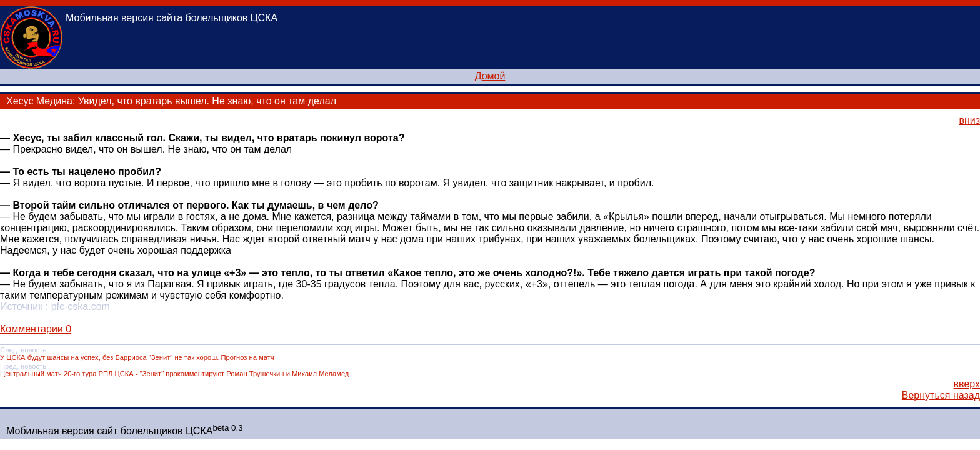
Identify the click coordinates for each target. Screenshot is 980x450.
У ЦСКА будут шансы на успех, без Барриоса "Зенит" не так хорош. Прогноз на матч (137, 357)
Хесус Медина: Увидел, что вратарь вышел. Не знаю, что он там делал (171, 101)
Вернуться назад (941, 395)
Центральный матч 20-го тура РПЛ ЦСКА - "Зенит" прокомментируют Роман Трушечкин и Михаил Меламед (174, 374)
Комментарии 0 (36, 329)
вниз (969, 120)
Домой (490, 76)
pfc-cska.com (81, 307)
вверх (967, 384)
